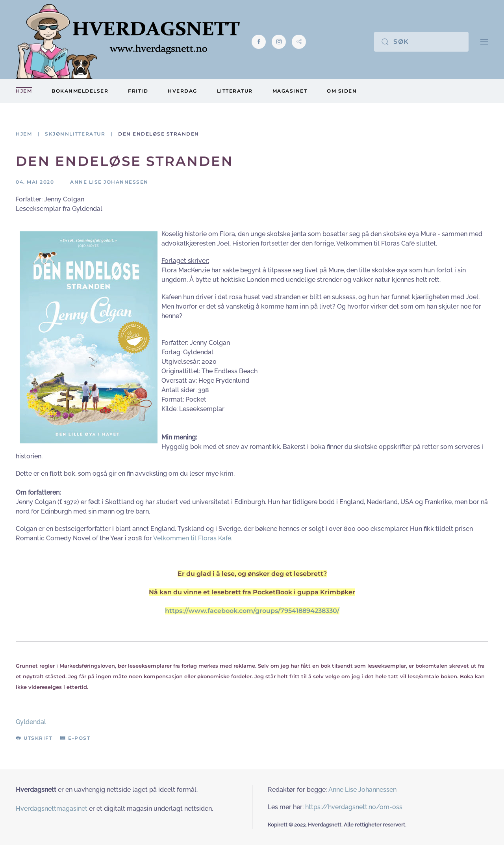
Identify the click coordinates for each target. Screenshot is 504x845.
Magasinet (290, 91)
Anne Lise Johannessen (362, 790)
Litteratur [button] (235, 91)
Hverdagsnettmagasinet (52, 809)
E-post (75, 738)
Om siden (342, 91)
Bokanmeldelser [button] (80, 91)
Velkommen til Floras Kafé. (193, 538)
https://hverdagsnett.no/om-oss (354, 807)
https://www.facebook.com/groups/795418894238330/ (252, 611)
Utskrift (34, 738)
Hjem (24, 91)
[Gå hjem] (128, 42)
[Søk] (421, 42)
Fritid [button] (138, 91)
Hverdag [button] (183, 91)
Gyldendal (31, 722)
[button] (484, 42)
